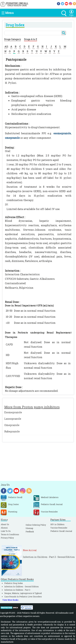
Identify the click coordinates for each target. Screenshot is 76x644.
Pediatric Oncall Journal (61, 531)
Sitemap (29, 528)
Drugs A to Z (31, 39)
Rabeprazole (12, 431)
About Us (5, 524)
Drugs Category (12, 39)
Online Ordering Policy (36, 525)
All (6, 47)
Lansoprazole (13, 419)
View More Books (10, 600)
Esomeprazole (13, 412)
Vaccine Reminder (59, 528)
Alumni (4, 528)
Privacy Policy (7, 538)
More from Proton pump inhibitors (32, 407)
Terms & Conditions (10, 534)
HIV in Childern (57, 524)
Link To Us (6, 531)
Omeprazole (12, 425)
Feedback (30, 532)
